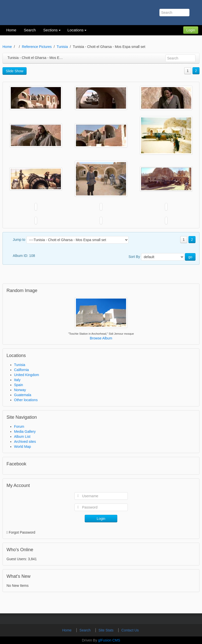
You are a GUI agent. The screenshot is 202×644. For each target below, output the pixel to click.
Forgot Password (22, 532)
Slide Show (15, 71)
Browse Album (101, 338)
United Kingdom (27, 375)
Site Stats (107, 630)
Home (7, 47)
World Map (22, 447)
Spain (19, 385)
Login (191, 30)
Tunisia (62, 47)
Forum (19, 426)
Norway (20, 390)
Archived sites (25, 442)
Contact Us (130, 630)
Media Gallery (25, 432)
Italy (17, 380)
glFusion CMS (109, 640)
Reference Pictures (37, 47)
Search (85, 630)
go (190, 257)
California (21, 370)
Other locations (26, 400)
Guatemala (23, 395)
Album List (22, 437)
